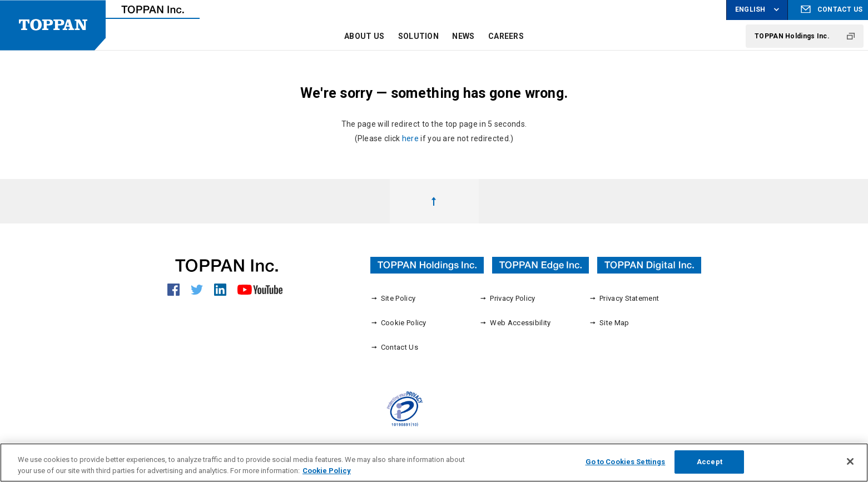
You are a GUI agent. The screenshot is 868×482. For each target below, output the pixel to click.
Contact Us (394, 347)
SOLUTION (418, 36)
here (410, 138)
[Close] (850, 467)
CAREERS (506, 36)
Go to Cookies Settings (626, 467)
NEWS (463, 36)
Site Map (609, 322)
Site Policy (393, 298)
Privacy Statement (624, 298)
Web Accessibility (515, 322)
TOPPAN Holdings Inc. (792, 36)
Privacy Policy (507, 298)
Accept (710, 467)
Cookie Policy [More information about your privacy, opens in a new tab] (327, 476)
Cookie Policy (398, 322)
